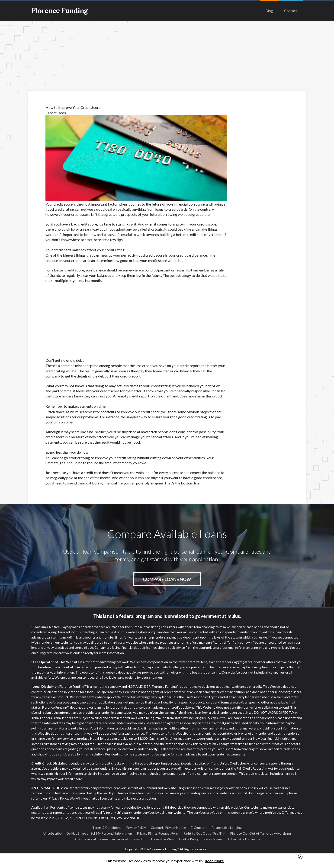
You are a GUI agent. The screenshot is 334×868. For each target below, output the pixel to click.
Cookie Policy (189, 839)
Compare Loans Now (167, 579)
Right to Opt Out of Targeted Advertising (260, 833)
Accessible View (162, 839)
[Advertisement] (167, 56)
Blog (269, 11)
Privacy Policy (136, 828)
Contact (291, 11)
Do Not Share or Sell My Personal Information (99, 833)
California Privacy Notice (168, 828)
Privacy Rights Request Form (158, 833)
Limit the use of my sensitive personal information (109, 839)
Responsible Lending (227, 828)
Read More (214, 861)
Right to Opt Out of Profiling (204, 833)
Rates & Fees (213, 839)
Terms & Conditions (107, 828)
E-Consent (199, 828)
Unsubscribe (53, 833)
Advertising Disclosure (244, 839)
